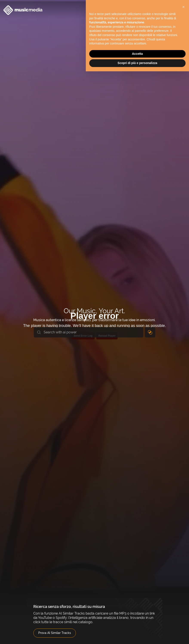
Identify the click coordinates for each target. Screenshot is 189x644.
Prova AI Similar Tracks (55, 633)
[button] (183, 7)
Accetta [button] (138, 54)
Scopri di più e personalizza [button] (137, 63)
